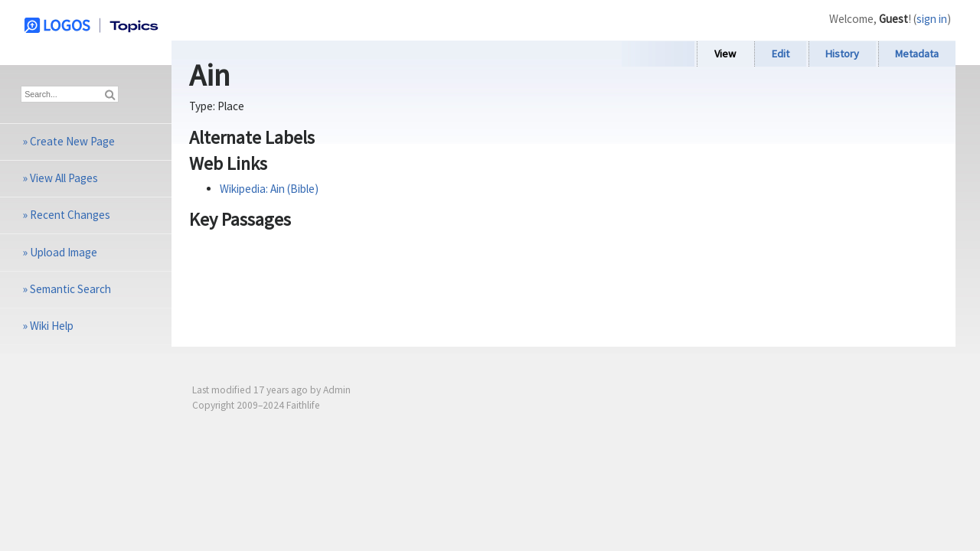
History (842, 54)
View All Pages (64, 178)
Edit (781, 54)
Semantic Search (70, 289)
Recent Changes (70, 215)
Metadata (917, 54)
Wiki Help (52, 326)
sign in (932, 19)
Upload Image (64, 252)
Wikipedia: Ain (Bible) (269, 189)
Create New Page (72, 141)
